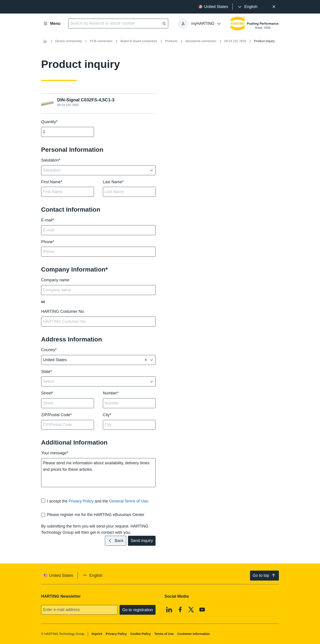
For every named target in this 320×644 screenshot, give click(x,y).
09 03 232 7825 (235, 41)
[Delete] (146, 360)
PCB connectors (101, 41)
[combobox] (95, 170)
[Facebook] (180, 609)
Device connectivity (69, 41)
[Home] (45, 41)
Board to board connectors (139, 41)
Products (171, 41)
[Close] (274, 7)
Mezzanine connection (201, 41)
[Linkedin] (169, 609)
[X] (191, 609)
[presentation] (247, 7)
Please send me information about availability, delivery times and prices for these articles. (98, 473)
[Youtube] (202, 609)
